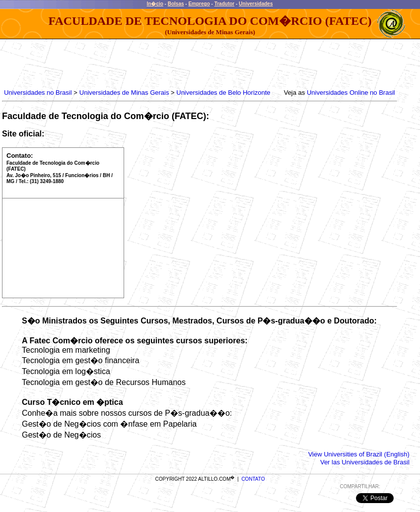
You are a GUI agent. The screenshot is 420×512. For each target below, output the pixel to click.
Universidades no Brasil (38, 93)
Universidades (256, 4)
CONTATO (253, 479)
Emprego (199, 4)
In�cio (155, 4)
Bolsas (176, 4)
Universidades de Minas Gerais (124, 93)
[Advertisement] (183, 62)
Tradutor (225, 4)
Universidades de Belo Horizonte (223, 93)
